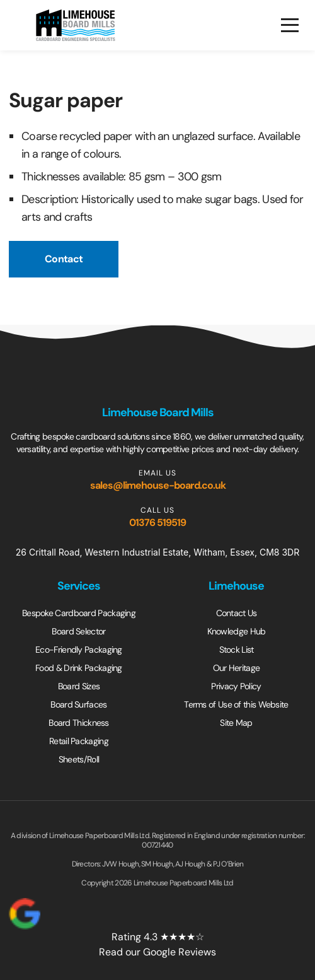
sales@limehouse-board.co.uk (158, 485)
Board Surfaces (78, 704)
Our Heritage (237, 668)
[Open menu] (290, 25)
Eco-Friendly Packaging (79, 650)
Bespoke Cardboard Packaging (79, 613)
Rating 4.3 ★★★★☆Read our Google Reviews (112, 928)
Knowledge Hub (237, 631)
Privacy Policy (236, 686)
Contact (64, 259)
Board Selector (78, 631)
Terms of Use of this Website (236, 704)
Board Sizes (79, 686)
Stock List (237, 650)
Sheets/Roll (79, 759)
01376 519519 (157, 522)
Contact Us (237, 613)
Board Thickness (79, 723)
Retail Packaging (79, 741)
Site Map (236, 723)
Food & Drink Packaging (79, 668)
